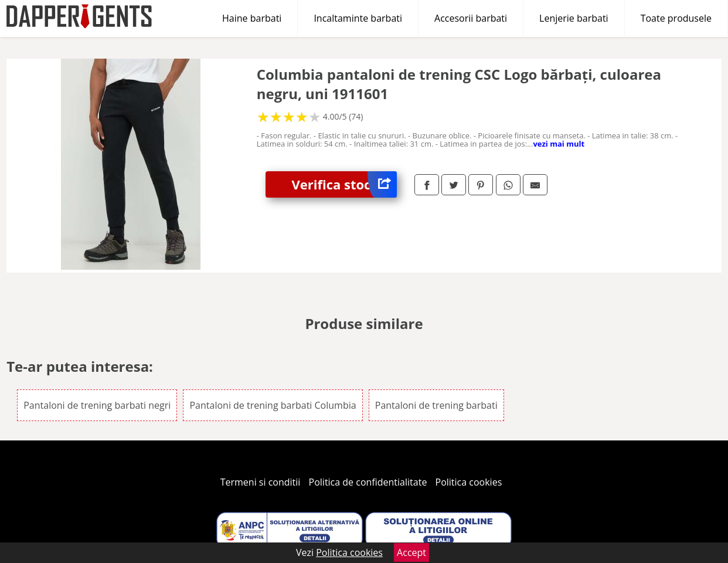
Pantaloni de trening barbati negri (97, 405)
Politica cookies (469, 482)
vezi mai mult (559, 144)
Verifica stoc (344, 184)
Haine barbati (252, 18)
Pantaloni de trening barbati (436, 405)
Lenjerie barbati (574, 18)
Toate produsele (676, 18)
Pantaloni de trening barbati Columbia (273, 405)
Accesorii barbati (471, 18)
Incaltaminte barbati (358, 18)
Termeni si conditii (261, 482)
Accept (411, 552)
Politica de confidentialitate (368, 482)
